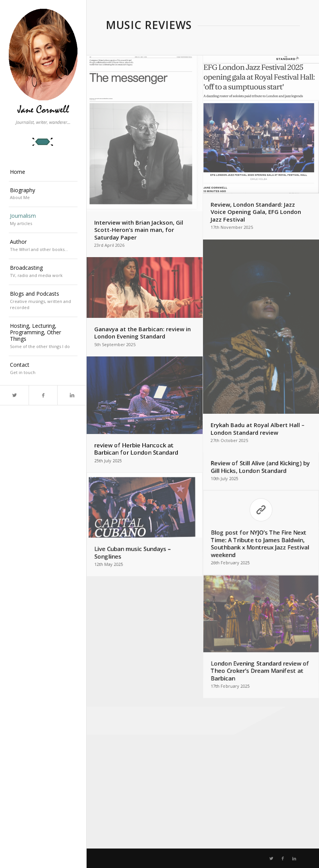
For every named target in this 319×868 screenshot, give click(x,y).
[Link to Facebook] (43, 395)
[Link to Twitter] (14, 395)
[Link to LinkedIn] (72, 395)
